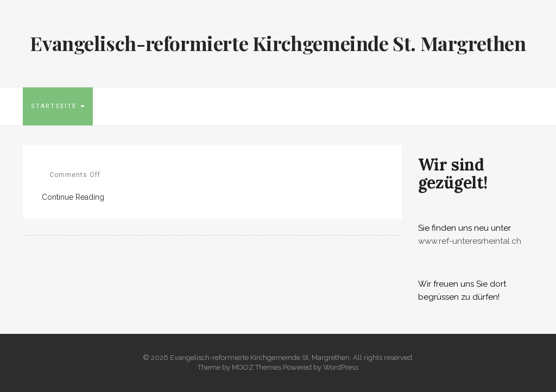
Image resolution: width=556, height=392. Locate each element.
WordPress (341, 367)
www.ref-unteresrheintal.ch (470, 241)
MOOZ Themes (257, 367)
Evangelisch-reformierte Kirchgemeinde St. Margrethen (278, 43)
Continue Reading (73, 197)
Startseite (58, 106)
